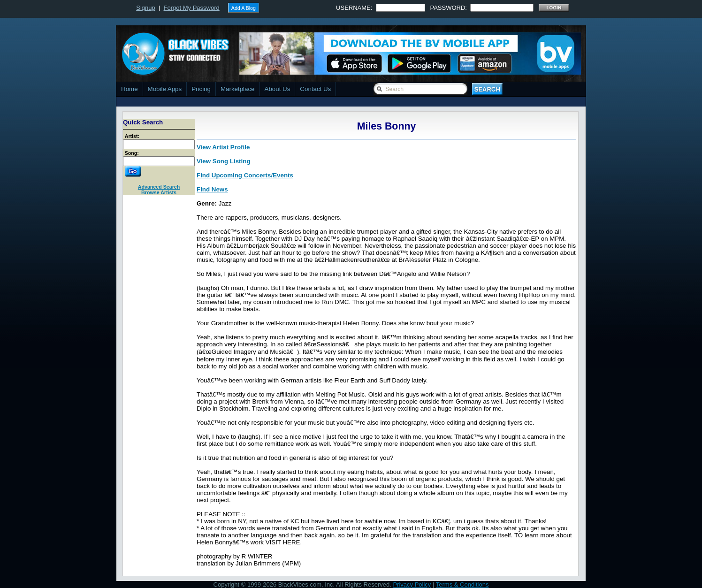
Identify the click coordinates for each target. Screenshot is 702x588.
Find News (212, 189)
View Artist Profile (223, 147)
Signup (145, 8)
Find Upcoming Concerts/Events (245, 175)
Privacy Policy (412, 584)
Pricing (201, 89)
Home (130, 89)
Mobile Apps (165, 89)
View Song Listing (224, 161)
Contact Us (315, 89)
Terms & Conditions (462, 584)
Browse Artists (159, 192)
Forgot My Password (192, 8)
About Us (278, 89)
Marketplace (238, 89)
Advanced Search (159, 187)
